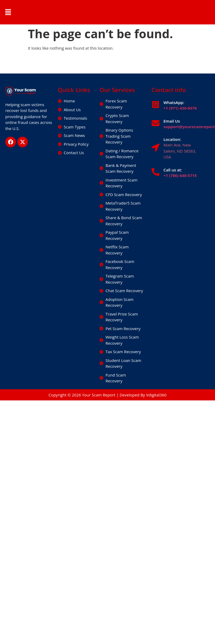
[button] (8, 12)
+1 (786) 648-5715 (180, 175)
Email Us (172, 121)
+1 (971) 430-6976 (180, 108)
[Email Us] (156, 123)
